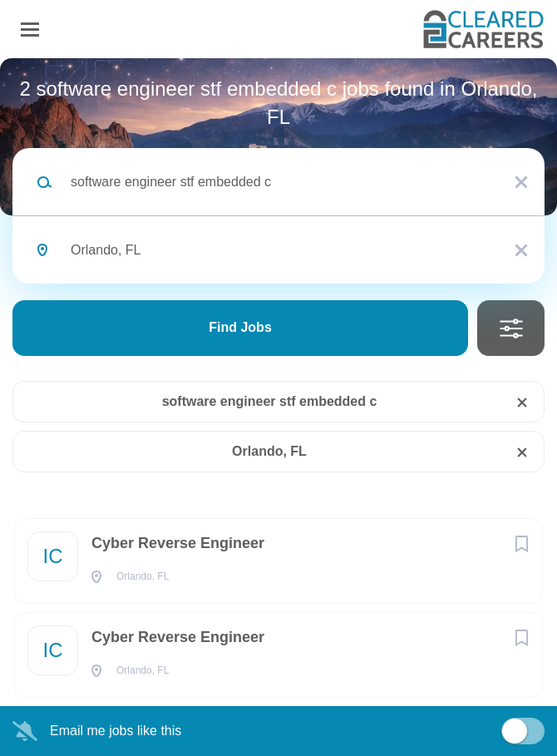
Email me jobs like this (116, 731)
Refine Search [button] (511, 328)
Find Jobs (240, 327)
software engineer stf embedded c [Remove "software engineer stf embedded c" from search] (270, 401)
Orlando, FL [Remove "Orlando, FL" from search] (269, 451)
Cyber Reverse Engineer (178, 543)
